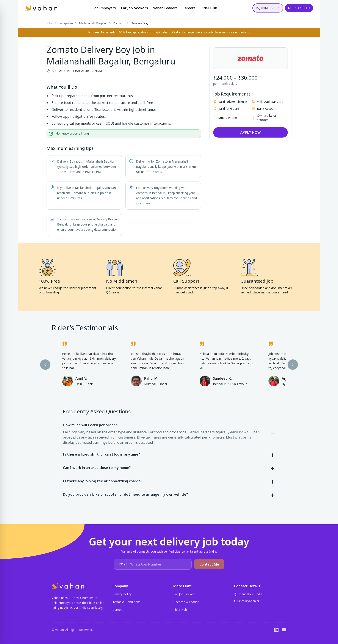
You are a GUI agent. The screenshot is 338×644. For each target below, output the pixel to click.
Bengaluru (66, 23)
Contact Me (209, 564)
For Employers (104, 8)
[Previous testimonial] (45, 365)
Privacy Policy (122, 594)
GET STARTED (299, 8)
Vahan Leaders (165, 8)
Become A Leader (186, 602)
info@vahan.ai (246, 601)
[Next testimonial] (293, 365)
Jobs (50, 23)
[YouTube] (284, 630)
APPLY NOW (250, 132)
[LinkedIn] (276, 630)
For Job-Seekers (135, 8)
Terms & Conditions (127, 602)
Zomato (119, 23)
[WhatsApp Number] (159, 564)
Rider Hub (209, 8)
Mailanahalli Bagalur (93, 23)
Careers (189, 8)
